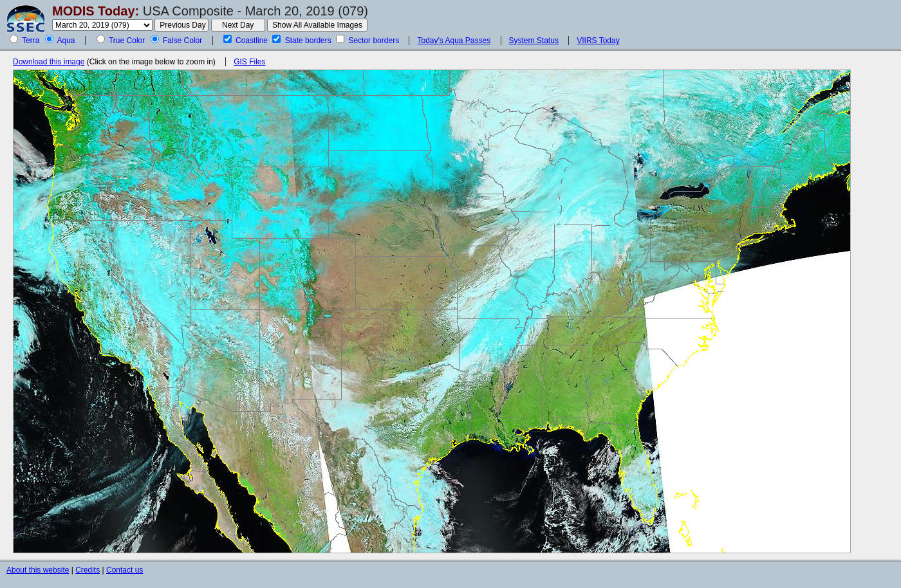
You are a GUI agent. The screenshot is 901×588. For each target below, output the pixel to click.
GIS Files (249, 62)
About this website (38, 570)
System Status (534, 41)
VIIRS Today (598, 41)
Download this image (49, 62)
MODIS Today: (96, 11)
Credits (88, 570)
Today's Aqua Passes (454, 41)
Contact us (125, 570)
